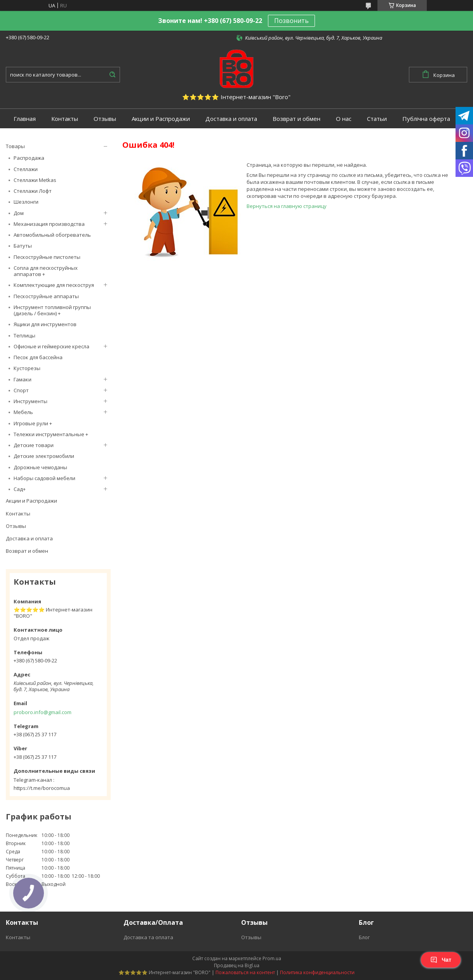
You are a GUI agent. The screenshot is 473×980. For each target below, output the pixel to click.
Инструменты (30, 401)
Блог (364, 937)
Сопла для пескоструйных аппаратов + (46, 271)
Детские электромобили (44, 456)
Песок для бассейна (38, 357)
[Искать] (112, 75)
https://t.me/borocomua (42, 788)
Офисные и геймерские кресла (51, 346)
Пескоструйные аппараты (46, 296)
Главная (25, 119)
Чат (441, 960)
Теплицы (24, 335)
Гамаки (23, 379)
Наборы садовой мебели (44, 478)
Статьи (377, 119)
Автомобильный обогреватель (52, 235)
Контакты (65, 119)
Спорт (21, 390)
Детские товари (34, 445)
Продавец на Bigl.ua (237, 965)
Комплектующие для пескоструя (54, 285)
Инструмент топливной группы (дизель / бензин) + (52, 310)
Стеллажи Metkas (35, 180)
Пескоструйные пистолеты (47, 257)
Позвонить (291, 21)
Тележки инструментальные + (51, 434)
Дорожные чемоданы (40, 467)
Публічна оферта (426, 119)
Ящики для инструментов (45, 324)
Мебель (23, 412)
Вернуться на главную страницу (287, 206)
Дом (19, 213)
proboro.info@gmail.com (43, 712)
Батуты (23, 246)
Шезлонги (26, 202)
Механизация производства (49, 224)
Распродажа (29, 158)
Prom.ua (272, 958)
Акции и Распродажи (161, 119)
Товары (15, 146)
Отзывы (105, 119)
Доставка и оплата (231, 119)
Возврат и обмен (296, 119)
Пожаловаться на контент (245, 972)
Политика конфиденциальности (317, 972)
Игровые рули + (33, 423)
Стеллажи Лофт (33, 191)
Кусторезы (27, 368)
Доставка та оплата (148, 937)
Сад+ (20, 489)
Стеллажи (26, 169)
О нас (344, 119)
